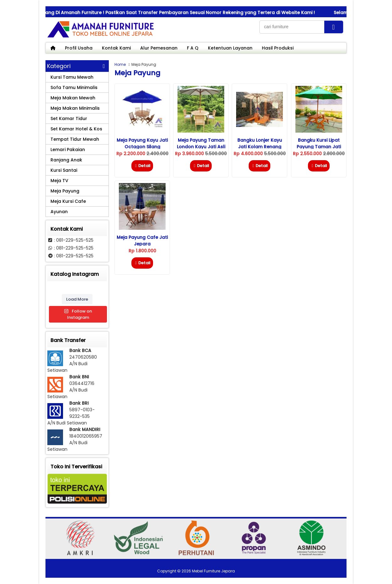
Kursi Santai (64, 170)
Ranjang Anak (66, 160)
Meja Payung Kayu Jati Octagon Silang (142, 143)
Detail (142, 166)
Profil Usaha (79, 48)
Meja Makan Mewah (73, 98)
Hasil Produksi (278, 48)
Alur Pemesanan (159, 48)
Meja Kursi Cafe (68, 201)
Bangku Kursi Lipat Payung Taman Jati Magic (319, 147)
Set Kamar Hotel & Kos (76, 129)
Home (120, 64)
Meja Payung (65, 191)
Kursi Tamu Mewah (72, 77)
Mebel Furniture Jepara (213, 571)
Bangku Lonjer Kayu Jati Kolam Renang (260, 143)
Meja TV (59, 181)
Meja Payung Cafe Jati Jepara (142, 241)
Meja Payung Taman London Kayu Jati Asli (201, 143)
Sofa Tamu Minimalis (74, 87)
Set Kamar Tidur (69, 118)
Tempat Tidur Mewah (75, 139)
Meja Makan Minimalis (75, 108)
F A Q (193, 48)
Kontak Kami (116, 48)
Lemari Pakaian (68, 150)
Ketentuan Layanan (230, 48)
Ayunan (59, 212)
